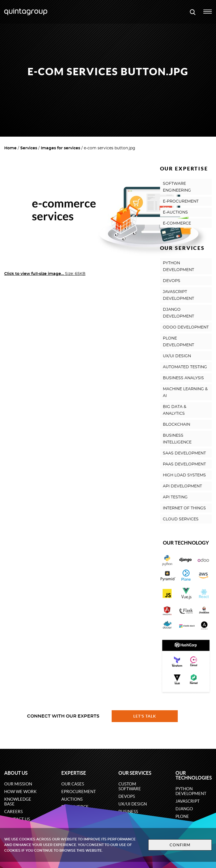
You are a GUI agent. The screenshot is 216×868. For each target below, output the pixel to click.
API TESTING (175, 497)
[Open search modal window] (193, 12)
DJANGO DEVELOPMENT (178, 313)
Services (29, 148)
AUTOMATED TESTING (185, 367)
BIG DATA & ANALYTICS (175, 410)
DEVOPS (172, 281)
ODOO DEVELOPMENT (186, 327)
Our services (135, 773)
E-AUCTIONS (175, 212)
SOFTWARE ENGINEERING (177, 187)
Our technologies (194, 775)
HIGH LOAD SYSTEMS (184, 475)
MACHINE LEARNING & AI (185, 392)
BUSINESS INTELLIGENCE (177, 439)
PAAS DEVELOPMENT (184, 464)
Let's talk (145, 716)
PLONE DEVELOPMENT (178, 342)
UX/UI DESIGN (177, 356)
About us (16, 773)
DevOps (127, 796)
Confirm (180, 845)
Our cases (73, 784)
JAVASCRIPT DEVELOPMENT (178, 295)
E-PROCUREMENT (181, 201)
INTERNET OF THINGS (184, 508)
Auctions (72, 799)
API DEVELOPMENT (182, 486)
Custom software (130, 786)
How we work (20, 792)
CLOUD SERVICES (181, 519)
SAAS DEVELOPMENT (184, 453)
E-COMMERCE (177, 223)
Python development (191, 791)
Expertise (74, 773)
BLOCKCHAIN (176, 425)
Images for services (60, 148)
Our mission (18, 784)
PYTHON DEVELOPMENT (178, 267)
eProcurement (79, 792)
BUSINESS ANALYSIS (183, 378)
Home (10, 148)
